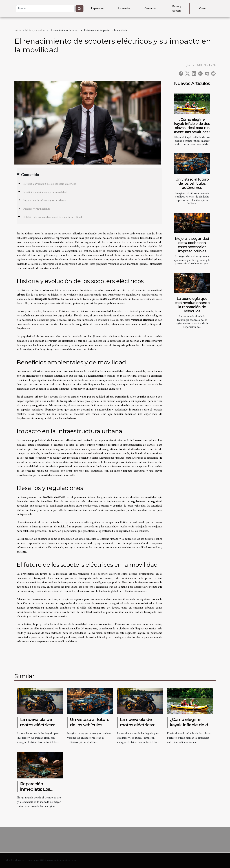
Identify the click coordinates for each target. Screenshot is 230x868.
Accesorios (124, 9)
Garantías (150, 9)
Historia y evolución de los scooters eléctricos (49, 184)
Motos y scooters (176, 9)
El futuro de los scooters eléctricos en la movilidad (52, 217)
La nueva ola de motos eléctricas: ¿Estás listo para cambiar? (37, 728)
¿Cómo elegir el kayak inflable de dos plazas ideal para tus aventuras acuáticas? (192, 126)
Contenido (30, 175)
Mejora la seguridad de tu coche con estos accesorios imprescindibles (192, 245)
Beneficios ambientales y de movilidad (45, 192)
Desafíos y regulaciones (36, 209)
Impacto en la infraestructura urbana (44, 201)
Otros (203, 9)
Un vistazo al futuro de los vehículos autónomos (192, 183)
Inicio (18, 30)
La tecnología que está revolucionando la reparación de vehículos (192, 305)
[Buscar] (45, 9)
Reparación (98, 9)
